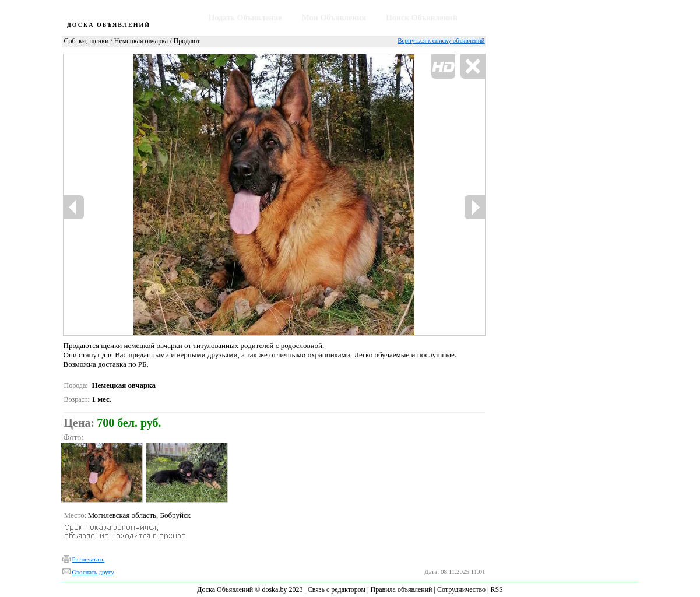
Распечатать (89, 559)
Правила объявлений (402, 589)
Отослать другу (93, 572)
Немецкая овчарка (141, 41)
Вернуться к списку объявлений (441, 40)
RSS (496, 589)
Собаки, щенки (87, 41)
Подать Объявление (245, 18)
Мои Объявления (334, 18)
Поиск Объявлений (422, 18)
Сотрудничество (461, 589)
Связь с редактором (337, 589)
